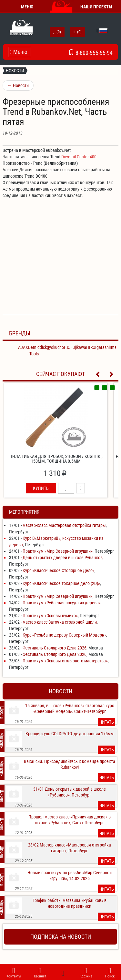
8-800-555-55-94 (91, 52)
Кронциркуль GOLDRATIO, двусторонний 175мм (70, 734)
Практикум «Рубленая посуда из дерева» (62, 603)
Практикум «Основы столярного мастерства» (65, 661)
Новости (15, 71)
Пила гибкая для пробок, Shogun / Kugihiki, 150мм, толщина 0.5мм (56, 459)
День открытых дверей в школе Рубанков (63, 558)
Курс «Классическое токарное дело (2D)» (61, 583)
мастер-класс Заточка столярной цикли (60, 622)
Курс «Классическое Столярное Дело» (59, 570)
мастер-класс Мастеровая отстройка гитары (64, 525)
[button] (98, 31)
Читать (107, 722)
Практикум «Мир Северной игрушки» (58, 551)
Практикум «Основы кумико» (50, 616)
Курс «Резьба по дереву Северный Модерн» (64, 635)
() (57, 32)
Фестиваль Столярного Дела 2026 (55, 648)
